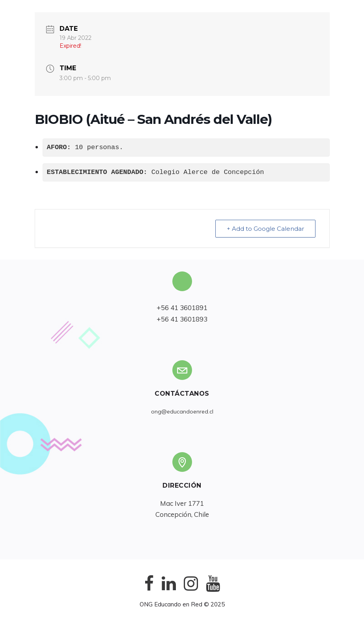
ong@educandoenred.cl (182, 412)
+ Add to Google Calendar (265, 229)
